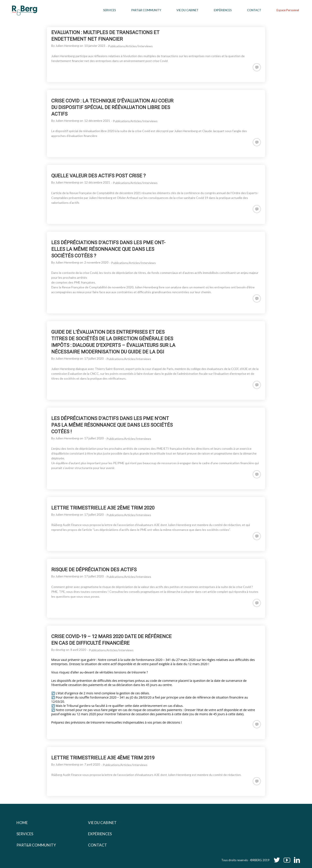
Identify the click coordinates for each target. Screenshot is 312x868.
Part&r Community (36, 845)
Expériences (100, 834)
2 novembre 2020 (96, 262)
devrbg (60, 650)
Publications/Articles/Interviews (130, 46)
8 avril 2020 (78, 650)
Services (25, 834)
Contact (97, 845)
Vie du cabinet (102, 823)
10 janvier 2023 (95, 46)
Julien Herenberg (67, 46)
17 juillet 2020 (94, 358)
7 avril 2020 (92, 764)
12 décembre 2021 (97, 121)
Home (22, 823)
